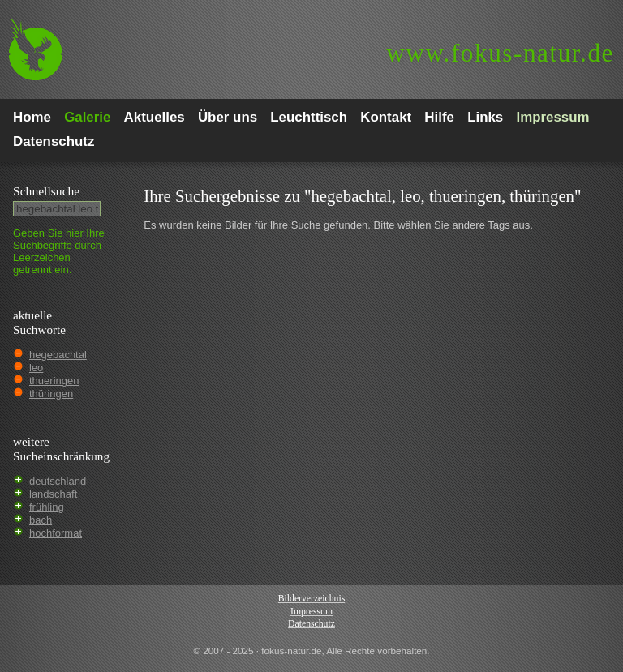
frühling (47, 507)
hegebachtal (58, 355)
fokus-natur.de (500, 53)
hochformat (56, 533)
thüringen (51, 394)
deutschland (58, 481)
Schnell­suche (46, 191)
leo (36, 368)
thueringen (54, 381)
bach (41, 520)
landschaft (53, 494)
